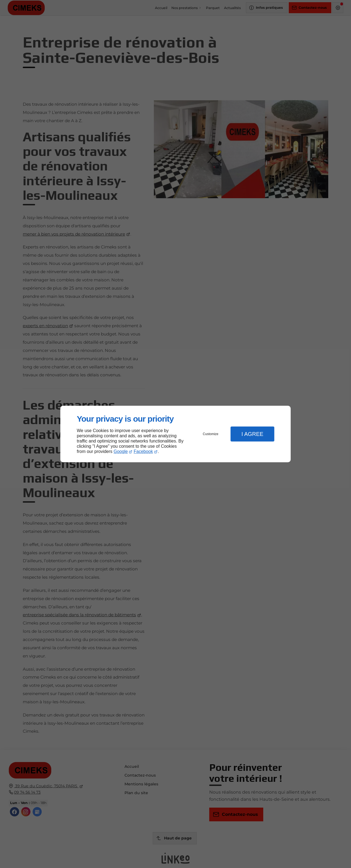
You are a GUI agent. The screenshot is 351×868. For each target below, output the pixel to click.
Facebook (143, 451)
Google (121, 451)
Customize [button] (211, 434)
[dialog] (175, 434)
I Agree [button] (252, 434)
